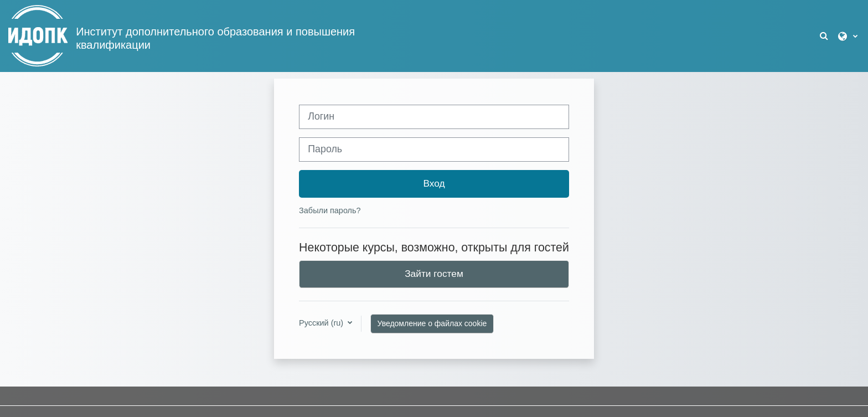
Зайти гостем (434, 274)
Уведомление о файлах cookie (432, 323)
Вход (434, 183)
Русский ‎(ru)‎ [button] (322, 323)
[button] (825, 36)
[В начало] (38, 35)
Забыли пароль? (330, 210)
